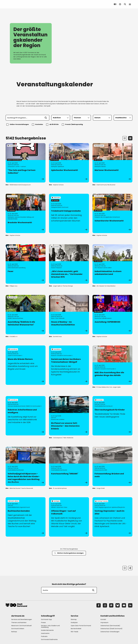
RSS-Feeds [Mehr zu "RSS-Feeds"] (74, 632)
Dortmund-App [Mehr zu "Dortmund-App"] (46, 619)
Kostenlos (38, 125)
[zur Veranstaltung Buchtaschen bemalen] (26, 517)
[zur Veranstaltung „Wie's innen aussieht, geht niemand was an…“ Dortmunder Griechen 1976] (69, 264)
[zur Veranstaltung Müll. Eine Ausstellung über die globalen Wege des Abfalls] (112, 365)
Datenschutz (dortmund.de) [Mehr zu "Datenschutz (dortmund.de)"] (110, 626)
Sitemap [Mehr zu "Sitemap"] (74, 619)
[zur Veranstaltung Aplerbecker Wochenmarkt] (69, 163)
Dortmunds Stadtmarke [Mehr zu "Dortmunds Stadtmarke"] (49, 639)
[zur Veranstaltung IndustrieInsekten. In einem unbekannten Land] (112, 264)
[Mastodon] (111, 605)
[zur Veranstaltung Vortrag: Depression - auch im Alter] (112, 517)
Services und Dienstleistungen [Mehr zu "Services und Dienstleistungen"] (22, 619)
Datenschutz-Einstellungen (110, 632)
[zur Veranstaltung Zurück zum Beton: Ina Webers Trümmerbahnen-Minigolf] (69, 365)
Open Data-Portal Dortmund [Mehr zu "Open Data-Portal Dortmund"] (81, 626)
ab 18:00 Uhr (53, 125)
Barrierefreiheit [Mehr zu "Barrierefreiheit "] (76, 629)
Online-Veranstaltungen (18, 125)
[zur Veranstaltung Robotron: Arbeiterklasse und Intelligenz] (26, 416)
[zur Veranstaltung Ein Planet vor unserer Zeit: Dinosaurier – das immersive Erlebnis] (69, 416)
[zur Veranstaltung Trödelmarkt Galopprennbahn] (69, 213)
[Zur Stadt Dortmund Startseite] (17, 4)
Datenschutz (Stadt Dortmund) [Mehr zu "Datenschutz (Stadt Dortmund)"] (111, 629)
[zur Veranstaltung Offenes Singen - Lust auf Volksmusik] (69, 517)
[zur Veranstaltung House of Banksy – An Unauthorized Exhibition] (69, 315)
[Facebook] (99, 605)
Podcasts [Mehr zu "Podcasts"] (44, 636)
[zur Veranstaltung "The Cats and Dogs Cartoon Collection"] (26, 163)
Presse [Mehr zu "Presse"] (43, 623)
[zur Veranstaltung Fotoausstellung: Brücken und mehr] (112, 466)
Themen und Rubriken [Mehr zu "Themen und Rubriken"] (19, 623)
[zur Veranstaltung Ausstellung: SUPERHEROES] (112, 315)
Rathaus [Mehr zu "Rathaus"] (14, 632)
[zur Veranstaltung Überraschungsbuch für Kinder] (112, 416)
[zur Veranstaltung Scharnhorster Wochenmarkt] (112, 213)
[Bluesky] (118, 605)
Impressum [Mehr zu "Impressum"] (104, 623)
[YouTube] (124, 605)
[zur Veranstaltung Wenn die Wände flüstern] (26, 365)
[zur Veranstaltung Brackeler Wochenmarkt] (26, 213)
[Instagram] (105, 605)
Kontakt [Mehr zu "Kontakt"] (103, 619)
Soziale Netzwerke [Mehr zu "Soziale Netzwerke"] (47, 630)
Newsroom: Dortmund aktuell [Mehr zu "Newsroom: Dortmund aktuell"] (21, 626)
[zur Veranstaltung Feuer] (26, 264)
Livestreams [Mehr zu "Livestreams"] (45, 633)
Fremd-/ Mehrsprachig (73, 125)
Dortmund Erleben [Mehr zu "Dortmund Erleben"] (18, 629)
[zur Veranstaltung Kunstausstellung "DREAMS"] (69, 466)
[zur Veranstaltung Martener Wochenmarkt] (112, 163)
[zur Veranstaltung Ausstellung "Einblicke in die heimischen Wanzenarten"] (26, 315)
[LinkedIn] (130, 605)
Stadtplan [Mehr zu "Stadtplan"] (74, 623)
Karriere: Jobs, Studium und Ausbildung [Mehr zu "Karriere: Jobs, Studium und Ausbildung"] (50, 626)
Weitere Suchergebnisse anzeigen (69, 553)
